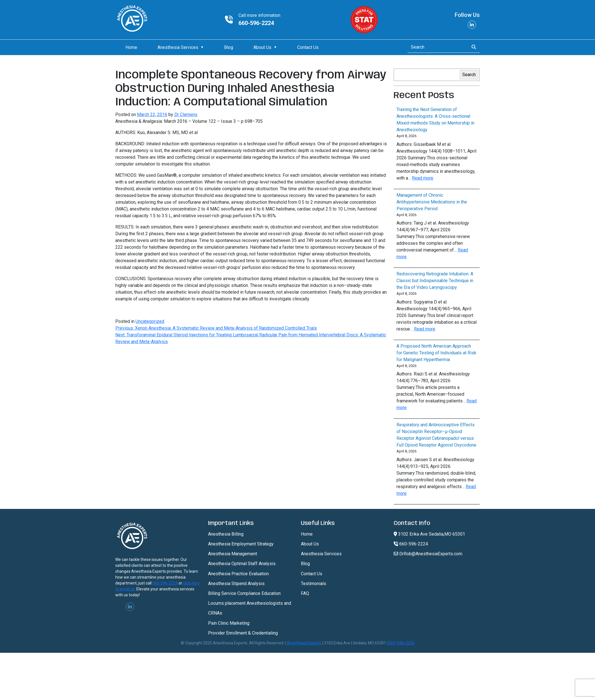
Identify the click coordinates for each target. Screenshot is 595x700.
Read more (423, 178)
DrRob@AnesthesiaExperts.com (428, 554)
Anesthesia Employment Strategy (241, 544)
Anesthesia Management (233, 554)
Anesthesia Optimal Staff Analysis (242, 564)
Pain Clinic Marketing (229, 623)
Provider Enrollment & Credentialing (243, 633)
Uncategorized (150, 321)
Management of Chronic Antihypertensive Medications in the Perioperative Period (432, 202)
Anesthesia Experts (304, 643)
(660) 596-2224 (401, 643)
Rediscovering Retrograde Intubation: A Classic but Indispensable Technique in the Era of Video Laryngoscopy (435, 281)
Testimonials (314, 584)
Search (469, 75)
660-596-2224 (256, 23)
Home (131, 47)
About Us (262, 47)
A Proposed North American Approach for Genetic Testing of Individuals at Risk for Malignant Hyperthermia (436, 353)
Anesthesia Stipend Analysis (236, 584)
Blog (229, 47)
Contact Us (308, 47)
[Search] (437, 47)
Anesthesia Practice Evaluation (238, 574)
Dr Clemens (186, 115)
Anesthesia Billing (226, 534)
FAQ (305, 593)
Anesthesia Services (178, 47)
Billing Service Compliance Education (244, 593)
